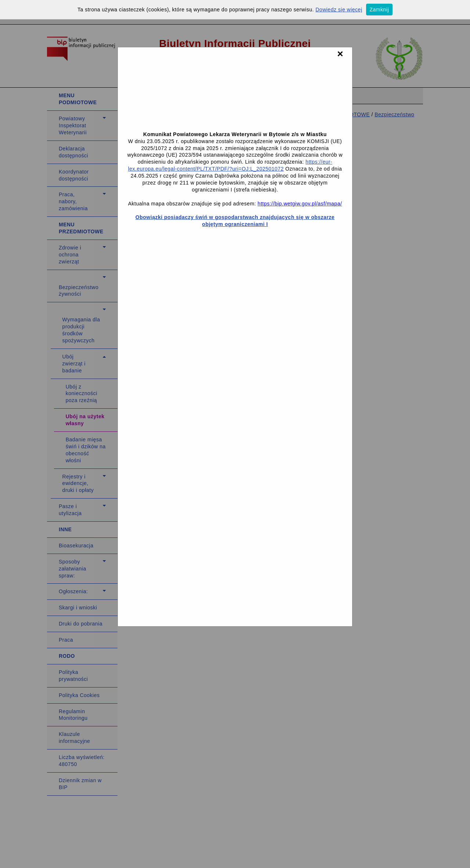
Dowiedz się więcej (339, 10)
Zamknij (379, 10)
